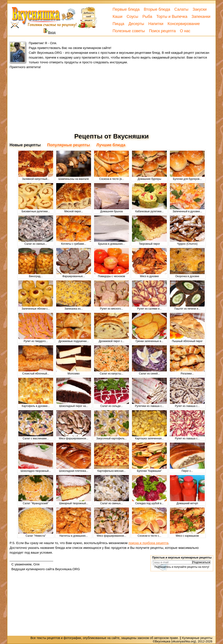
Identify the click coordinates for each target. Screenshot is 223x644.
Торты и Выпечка (172, 17)
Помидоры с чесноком (111, 275)
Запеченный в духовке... (187, 210)
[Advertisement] (111, 101)
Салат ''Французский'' (36, 502)
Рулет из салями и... (149, 307)
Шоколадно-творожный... (36, 469)
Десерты (136, 24)
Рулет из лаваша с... (187, 405)
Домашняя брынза (111, 210)
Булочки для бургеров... (187, 177)
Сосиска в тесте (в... (111, 177)
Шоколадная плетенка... (74, 469)
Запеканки (201, 17)
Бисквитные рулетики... (36, 210)
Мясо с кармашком (187, 534)
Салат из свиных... (36, 242)
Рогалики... (187, 372)
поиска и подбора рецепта (149, 543)
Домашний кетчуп (187, 502)
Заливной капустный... (36, 177)
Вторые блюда (157, 9)
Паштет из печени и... (187, 307)
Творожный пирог (149, 242)
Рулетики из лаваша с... (149, 405)
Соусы (132, 17)
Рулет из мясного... (111, 307)
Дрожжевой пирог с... (111, 340)
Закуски (200, 9)
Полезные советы (129, 31)
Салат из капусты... (111, 372)
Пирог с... (187, 469)
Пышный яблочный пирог (187, 340)
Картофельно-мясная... (111, 469)
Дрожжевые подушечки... (74, 340)
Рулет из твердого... (36, 340)
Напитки (156, 24)
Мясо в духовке (149, 275)
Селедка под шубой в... (149, 502)
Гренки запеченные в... (149, 340)
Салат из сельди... (111, 405)
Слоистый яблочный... (36, 372)
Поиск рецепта (162, 31)
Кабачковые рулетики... (149, 210)
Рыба (147, 17)
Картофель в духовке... (36, 405)
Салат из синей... (149, 372)
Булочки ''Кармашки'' (149, 469)
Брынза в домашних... (111, 242)
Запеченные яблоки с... (36, 307)
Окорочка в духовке (187, 275)
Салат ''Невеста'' (36, 534)
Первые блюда (126, 9)
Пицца (118, 24)
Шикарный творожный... (74, 502)
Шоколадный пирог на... (74, 405)
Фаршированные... (74, 275)
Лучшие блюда (111, 145)
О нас (185, 31)
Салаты (181, 9)
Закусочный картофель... (111, 437)
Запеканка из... (74, 307)
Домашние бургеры (149, 177)
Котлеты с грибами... (74, 242)
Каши (117, 17)
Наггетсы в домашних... (74, 534)
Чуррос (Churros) (187, 242)
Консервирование (184, 24)
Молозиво (74, 372)
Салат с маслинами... (36, 437)
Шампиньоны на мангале (74, 177)
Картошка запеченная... (149, 437)
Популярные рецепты (69, 145)
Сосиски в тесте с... (149, 534)
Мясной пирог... (74, 210)
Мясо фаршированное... (74, 437)
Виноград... (36, 275)
